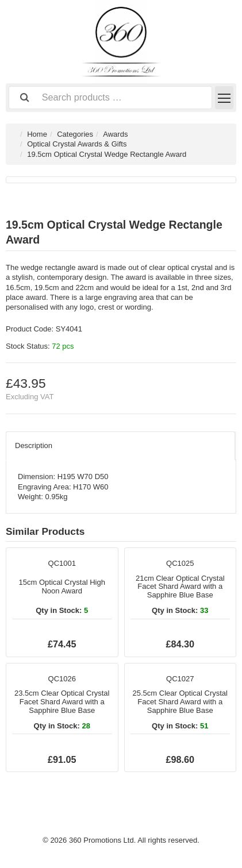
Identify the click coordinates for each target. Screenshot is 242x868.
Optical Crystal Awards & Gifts (77, 144)
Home (37, 134)
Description (34, 445)
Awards (115, 134)
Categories (75, 134)
